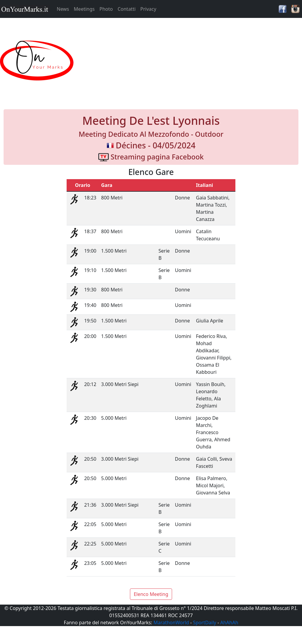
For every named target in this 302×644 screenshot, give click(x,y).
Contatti (127, 9)
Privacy (148, 9)
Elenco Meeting (151, 594)
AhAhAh (229, 623)
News (63, 9)
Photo (106, 9)
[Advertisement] (189, 61)
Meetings (84, 9)
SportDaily (205, 623)
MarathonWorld (171, 623)
